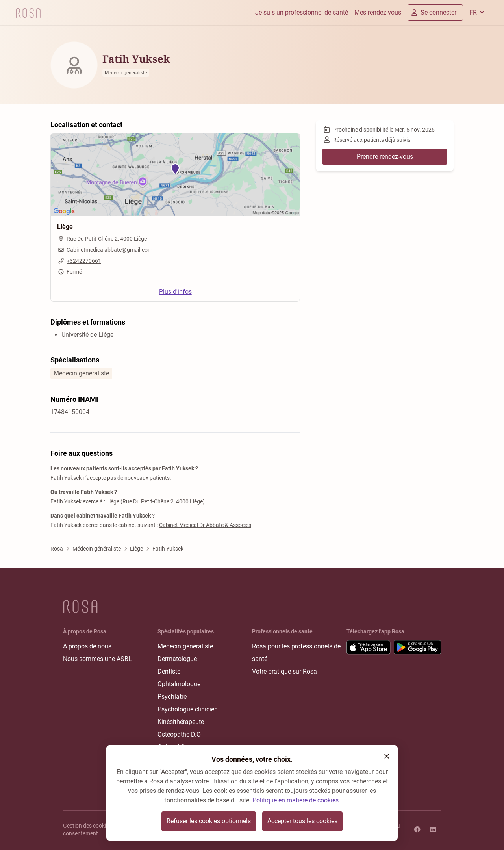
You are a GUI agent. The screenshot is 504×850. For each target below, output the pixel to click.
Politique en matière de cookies (296, 800)
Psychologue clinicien (188, 709)
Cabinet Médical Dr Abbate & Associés (205, 525)
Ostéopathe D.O (179, 734)
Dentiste (169, 671)
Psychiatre (172, 697)
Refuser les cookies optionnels (209, 821)
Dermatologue (177, 659)
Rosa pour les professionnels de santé (296, 652)
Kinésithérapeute (181, 722)
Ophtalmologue (179, 684)
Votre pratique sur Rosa (284, 671)
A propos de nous (87, 646)
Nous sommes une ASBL (97, 659)
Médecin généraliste (185, 646)
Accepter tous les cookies (302, 821)
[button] (387, 756)
